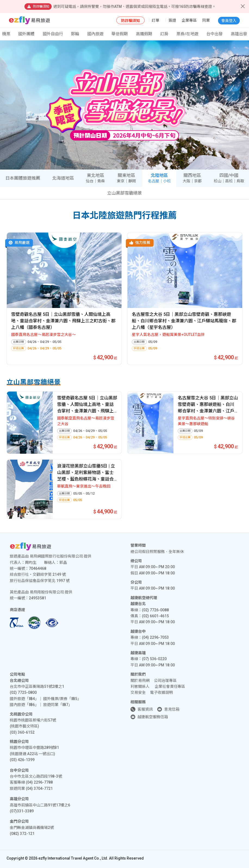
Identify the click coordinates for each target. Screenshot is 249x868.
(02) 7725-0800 (23, 692)
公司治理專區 (165, 681)
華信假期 (120, 34)
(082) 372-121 (22, 834)
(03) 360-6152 (22, 732)
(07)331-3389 (22, 811)
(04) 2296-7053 (155, 637)
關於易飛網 (140, 681)
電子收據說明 (161, 692)
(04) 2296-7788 (39, 782)
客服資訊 (145, 709)
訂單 (155, 20)
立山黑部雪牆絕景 (124, 193)
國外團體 (26, 34)
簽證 (172, 20)
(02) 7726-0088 (155, 610)
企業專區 (189, 20)
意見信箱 (172, 709)
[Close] (243, 6)
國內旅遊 (95, 34)
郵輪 (75, 34)
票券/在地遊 (187, 34)
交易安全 (138, 692)
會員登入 (229, 21)
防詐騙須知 (130, 21)
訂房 (164, 34)
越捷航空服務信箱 (153, 717)
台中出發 (214, 34)
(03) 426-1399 (22, 760)
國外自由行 (53, 34)
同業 (206, 20)
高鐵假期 (144, 34)
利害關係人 (140, 686)
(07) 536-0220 (154, 659)
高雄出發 (239, 34)
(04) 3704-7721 (39, 788)
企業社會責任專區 (170, 686)
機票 (6, 34)
